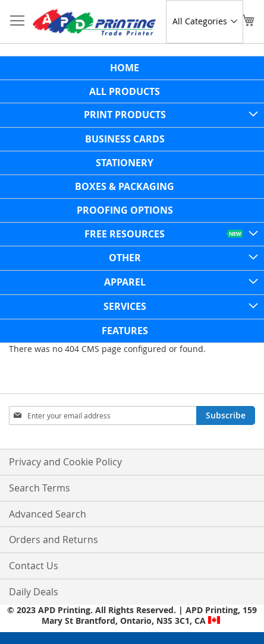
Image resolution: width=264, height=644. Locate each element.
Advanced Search (48, 514)
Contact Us (34, 566)
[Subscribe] (226, 415)
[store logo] (94, 22)
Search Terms (40, 488)
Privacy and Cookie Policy (65, 462)
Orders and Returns (54, 540)
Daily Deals (34, 592)
